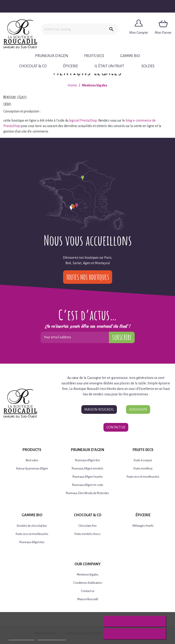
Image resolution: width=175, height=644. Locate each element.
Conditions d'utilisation (88, 583)
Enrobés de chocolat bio (32, 526)
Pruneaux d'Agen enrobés (87, 469)
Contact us (88, 591)
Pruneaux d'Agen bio (87, 460)
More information (22, 638)
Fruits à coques (143, 460)
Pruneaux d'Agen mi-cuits (88, 485)
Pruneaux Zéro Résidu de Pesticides (87, 493)
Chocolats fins (87, 526)
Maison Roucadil (99, 409)
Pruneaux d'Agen (52, 56)
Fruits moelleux (143, 469)
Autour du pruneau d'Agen (32, 469)
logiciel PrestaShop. (84, 120)
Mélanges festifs (143, 526)
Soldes (148, 66)
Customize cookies (51, 638)
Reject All (135, 621)
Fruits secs (94, 56)
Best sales (32, 460)
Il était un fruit (109, 66)
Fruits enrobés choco (87, 534)
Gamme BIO (130, 56)
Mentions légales (88, 575)
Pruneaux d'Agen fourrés (88, 477)
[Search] (73, 29)
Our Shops (138, 409)
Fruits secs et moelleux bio (143, 477)
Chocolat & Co (33, 66)
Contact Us (116, 427)
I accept (135, 634)
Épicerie (71, 66)
